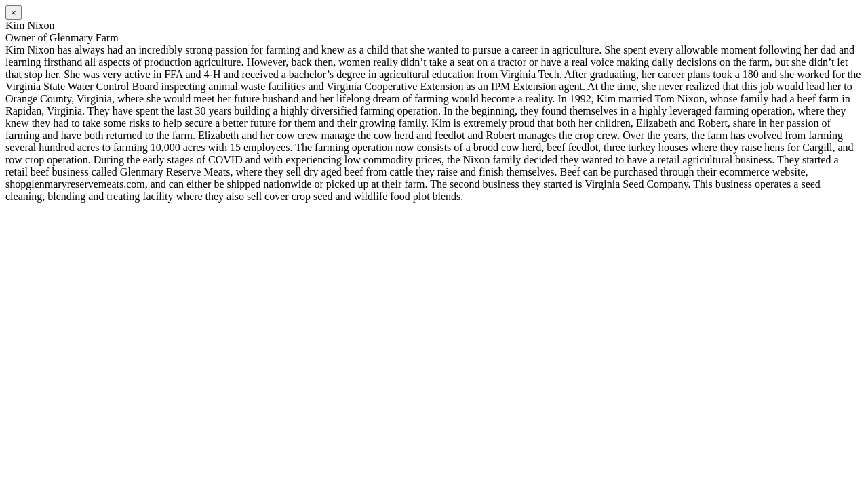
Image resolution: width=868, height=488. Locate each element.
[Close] (14, 13)
